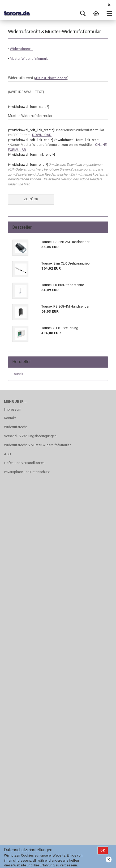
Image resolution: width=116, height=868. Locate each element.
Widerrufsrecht (15, 427)
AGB (7, 454)
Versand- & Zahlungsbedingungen (30, 436)
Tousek (18, 374)
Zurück (31, 199)
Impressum (13, 409)
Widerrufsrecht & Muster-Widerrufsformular (37, 445)
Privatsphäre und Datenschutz (27, 472)
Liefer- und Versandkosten (24, 463)
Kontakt (10, 418)
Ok (103, 850)
